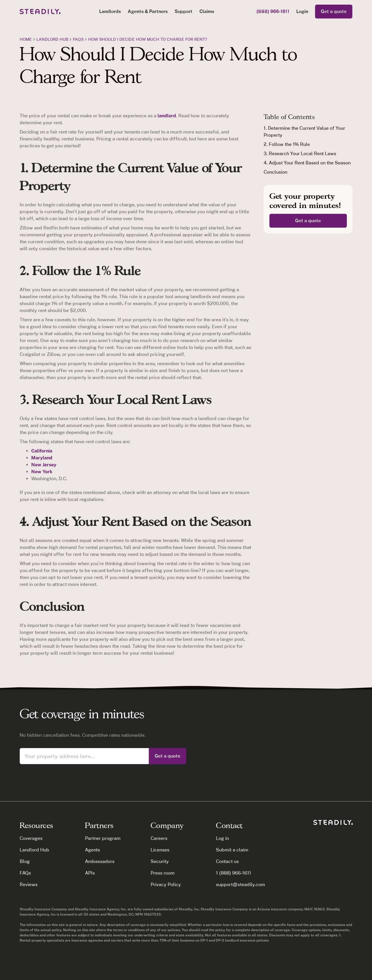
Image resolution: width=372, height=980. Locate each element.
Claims (207, 11)
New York (42, 472)
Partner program (103, 838)
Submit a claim (232, 850)
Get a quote (334, 11)
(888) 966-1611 (273, 11)
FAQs (78, 39)
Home (26, 39)
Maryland (42, 458)
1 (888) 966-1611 (234, 873)
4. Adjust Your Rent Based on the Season (307, 163)
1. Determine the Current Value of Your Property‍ (304, 132)
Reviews (29, 885)
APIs (90, 873)
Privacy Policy (166, 885)
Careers (159, 838)
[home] (40, 12)
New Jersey (44, 465)
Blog (25, 861)
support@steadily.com (240, 885)
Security (160, 861)
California (42, 451)
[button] (110, 12)
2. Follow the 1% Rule (287, 144)
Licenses (160, 850)
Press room (163, 873)
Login (302, 11)
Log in (222, 838)
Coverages (31, 838)
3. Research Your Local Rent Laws (300, 154)
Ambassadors (100, 861)
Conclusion (275, 172)
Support (184, 11)
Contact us (227, 861)
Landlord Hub (52, 39)
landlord (166, 116)
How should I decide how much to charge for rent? (148, 39)
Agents (92, 850)
